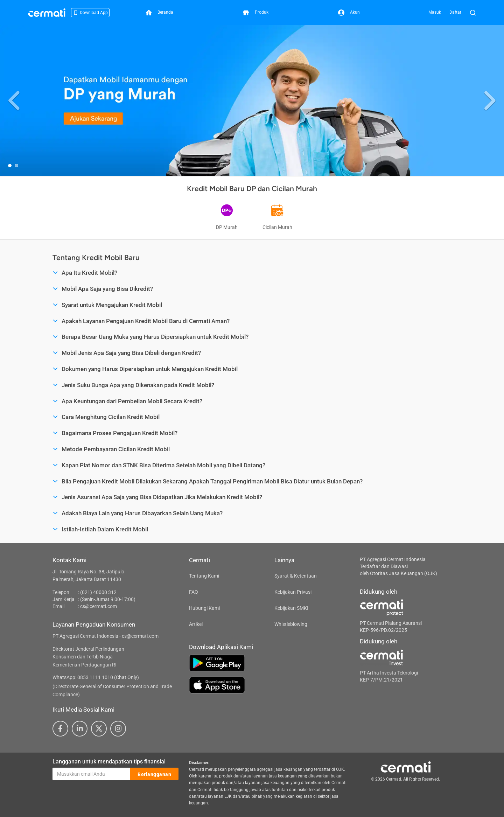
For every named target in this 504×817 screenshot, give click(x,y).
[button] (15, 101)
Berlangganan (154, 774)
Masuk (435, 12)
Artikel (196, 624)
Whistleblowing (291, 624)
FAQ (194, 592)
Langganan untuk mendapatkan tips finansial (109, 762)
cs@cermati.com (99, 606)
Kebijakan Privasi (293, 592)
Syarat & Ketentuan (296, 576)
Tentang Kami (204, 576)
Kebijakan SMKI (291, 608)
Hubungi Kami (204, 608)
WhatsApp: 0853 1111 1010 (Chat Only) (96, 677)
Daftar (455, 12)
